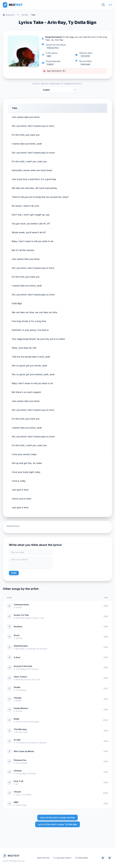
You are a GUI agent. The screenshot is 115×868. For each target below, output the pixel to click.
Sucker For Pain (21, 615)
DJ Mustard (42, 743)
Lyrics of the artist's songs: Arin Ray (57, 818)
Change (17, 698)
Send (14, 573)
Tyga (18, 795)
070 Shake (32, 774)
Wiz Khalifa (20, 618)
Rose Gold (36, 680)
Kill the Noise (42, 649)
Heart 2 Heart (20, 677)
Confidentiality (82, 858)
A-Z (110, 5)
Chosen (17, 792)
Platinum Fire (20, 760)
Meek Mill (19, 680)
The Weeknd (21, 743)
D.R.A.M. (19, 607)
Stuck (17, 635)
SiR (17, 784)
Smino (26, 732)
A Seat (17, 657)
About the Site (43, 858)
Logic (42, 618)
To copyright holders (62, 858)
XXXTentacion (33, 669)
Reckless (18, 627)
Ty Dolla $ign (31, 649)
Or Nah (17, 740)
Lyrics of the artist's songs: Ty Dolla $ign (58, 824)
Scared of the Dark (23, 666)
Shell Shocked (21, 646)
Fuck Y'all (18, 781)
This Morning (20, 729)
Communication (21, 605)
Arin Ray (25, 15)
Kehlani (19, 701)
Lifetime (18, 771)
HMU (16, 802)
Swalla (17, 687)
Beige (16, 719)
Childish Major (21, 805)
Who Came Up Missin (24, 751)
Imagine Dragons (32, 618)
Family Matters (21, 708)
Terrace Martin (22, 763)
